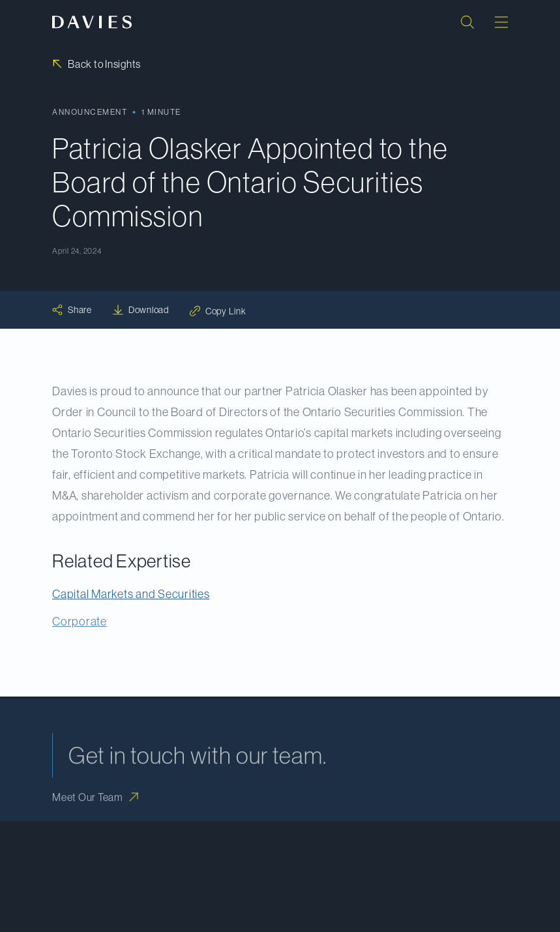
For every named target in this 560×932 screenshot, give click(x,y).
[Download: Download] (141, 310)
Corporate (80, 627)
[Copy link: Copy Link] (218, 314)
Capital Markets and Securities (131, 598)
